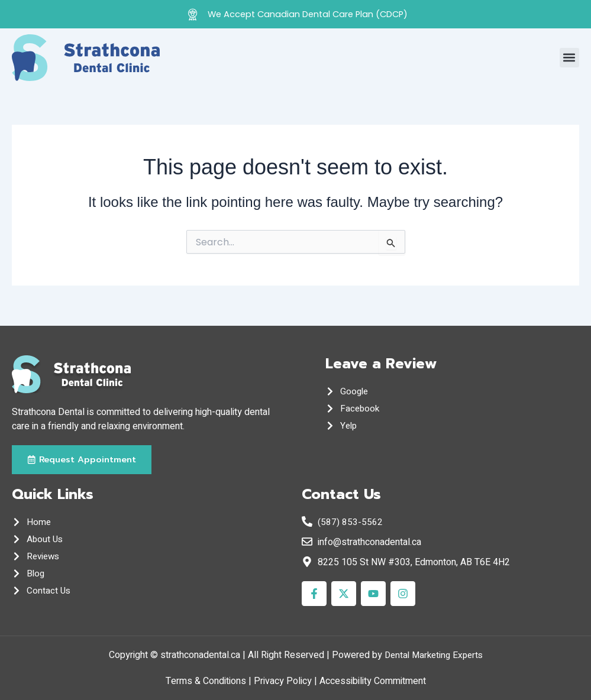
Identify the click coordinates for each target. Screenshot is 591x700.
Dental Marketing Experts (434, 655)
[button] (569, 58)
